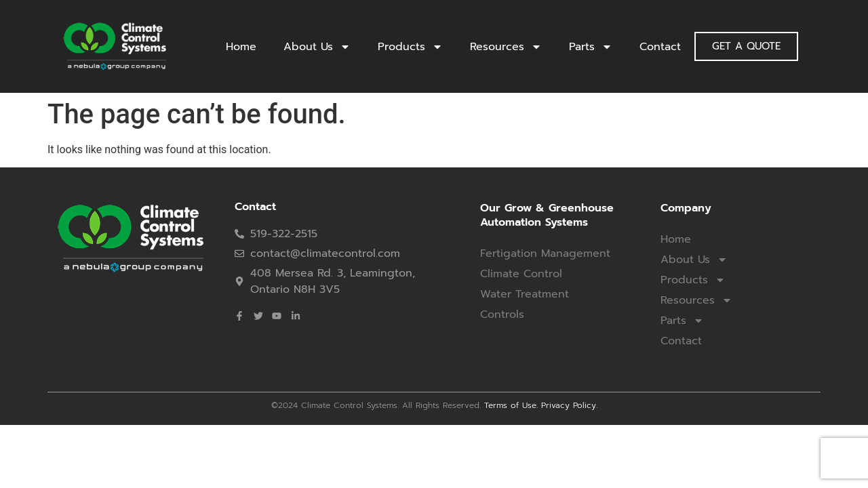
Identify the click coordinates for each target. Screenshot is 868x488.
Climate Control (521, 274)
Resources (506, 47)
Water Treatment (525, 294)
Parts (591, 47)
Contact (660, 47)
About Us (317, 47)
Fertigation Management (545, 253)
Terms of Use (510, 405)
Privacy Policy (569, 405)
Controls (502, 314)
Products (410, 47)
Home (241, 47)
